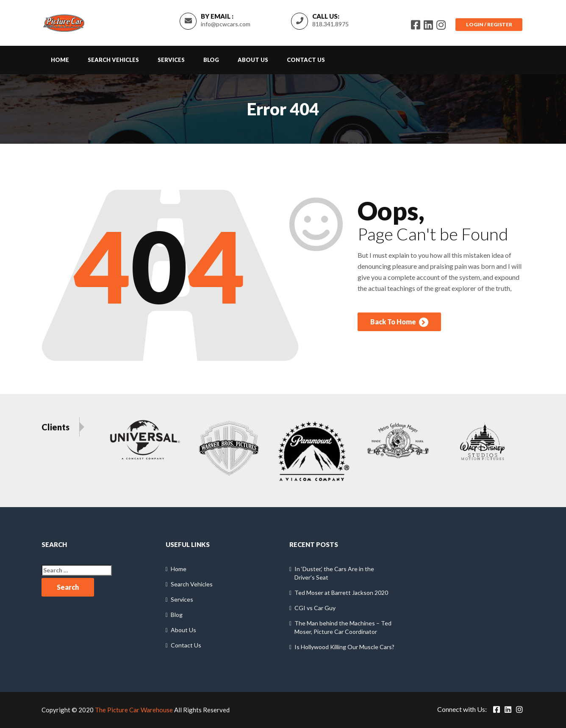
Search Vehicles (113, 60)
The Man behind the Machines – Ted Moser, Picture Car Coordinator (343, 628)
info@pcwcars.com (225, 24)
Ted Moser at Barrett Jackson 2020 (341, 593)
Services (171, 60)
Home (60, 60)
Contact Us (306, 60)
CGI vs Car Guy (315, 608)
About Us (253, 60)
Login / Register (489, 24)
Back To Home (399, 323)
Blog (211, 60)
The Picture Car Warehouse (134, 710)
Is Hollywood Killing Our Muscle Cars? (344, 647)
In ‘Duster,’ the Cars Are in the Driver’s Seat (334, 573)
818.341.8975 (330, 24)
